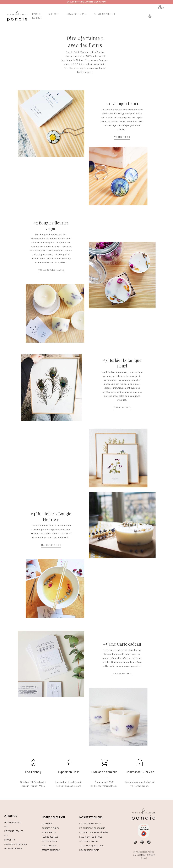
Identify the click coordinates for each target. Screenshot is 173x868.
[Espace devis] (150, 16)
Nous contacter (13, 822)
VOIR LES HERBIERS (122, 408)
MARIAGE (37, 14)
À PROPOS (11, 816)
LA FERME (37, 18)
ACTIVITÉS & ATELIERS (104, 14)
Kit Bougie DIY (49, 833)
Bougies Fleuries (51, 828)
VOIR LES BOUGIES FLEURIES (51, 270)
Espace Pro (10, 840)
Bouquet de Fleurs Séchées (94, 833)
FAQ (6, 835)
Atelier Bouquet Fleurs (92, 846)
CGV (6, 827)
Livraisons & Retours (16, 844)
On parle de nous (13, 849)
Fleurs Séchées (50, 837)
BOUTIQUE (53, 14)
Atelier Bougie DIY (51, 850)
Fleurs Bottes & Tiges (91, 837)
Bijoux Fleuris (49, 846)
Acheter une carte (122, 674)
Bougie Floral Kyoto (90, 824)
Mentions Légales (14, 831)
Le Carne (46, 824)
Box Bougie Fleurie (89, 850)
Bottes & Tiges (49, 841)
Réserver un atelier (51, 545)
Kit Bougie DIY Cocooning (92, 828)
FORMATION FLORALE (76, 14)
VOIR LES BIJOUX (122, 137)
